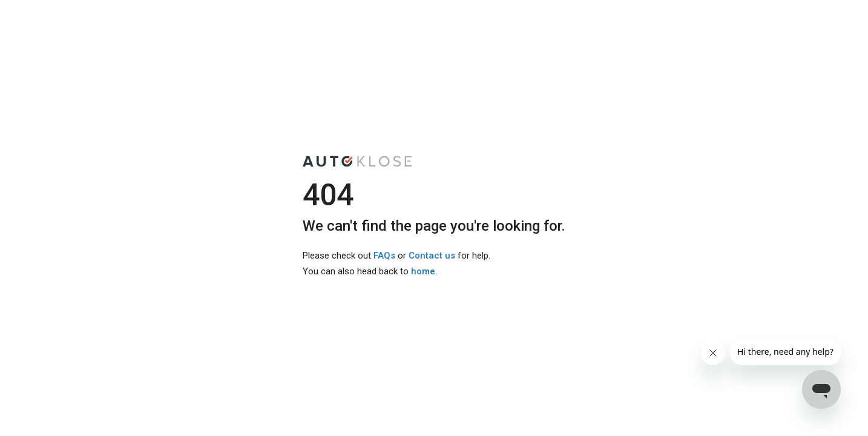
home (423, 271)
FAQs (384, 256)
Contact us (432, 256)
